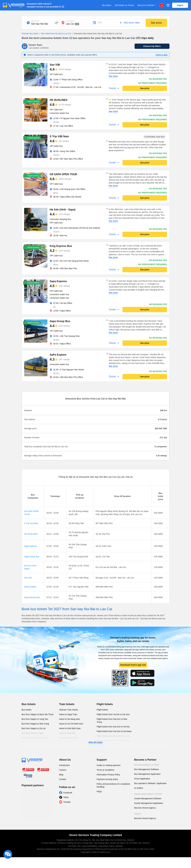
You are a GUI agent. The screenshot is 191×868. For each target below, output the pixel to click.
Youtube (67, 802)
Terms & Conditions (106, 770)
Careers (63, 770)
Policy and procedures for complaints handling (113, 785)
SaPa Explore (30, 587)
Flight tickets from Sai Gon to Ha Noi (113, 727)
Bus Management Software (147, 769)
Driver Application (142, 779)
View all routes (96, 742)
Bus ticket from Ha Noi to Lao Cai (55, 34)
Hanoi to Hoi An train (69, 738)
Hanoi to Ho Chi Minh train (71, 724)
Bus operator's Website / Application (150, 783)
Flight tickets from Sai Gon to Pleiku (113, 741)
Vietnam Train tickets (69, 710)
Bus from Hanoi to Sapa (33, 733)
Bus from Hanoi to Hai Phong (35, 738)
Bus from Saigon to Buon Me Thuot (38, 714)
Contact (63, 779)
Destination (70, 21)
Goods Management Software (148, 798)
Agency (138, 814)
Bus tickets (29, 704)
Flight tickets (105, 704)
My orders (107, 5)
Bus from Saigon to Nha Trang (35, 724)
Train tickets (67, 704)
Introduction (65, 765)
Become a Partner (147, 5)
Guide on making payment (109, 765)
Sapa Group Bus (32, 557)
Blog (61, 775)
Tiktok (66, 797)
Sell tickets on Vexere (124, 5)
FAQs (99, 791)
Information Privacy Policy (108, 775)
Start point (35, 21)
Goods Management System (148, 794)
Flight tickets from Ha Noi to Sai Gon (113, 714)
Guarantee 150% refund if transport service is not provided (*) (44, 5)
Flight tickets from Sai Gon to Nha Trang (112, 721)
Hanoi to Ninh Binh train (70, 728)
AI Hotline (139, 788)
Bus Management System (147, 765)
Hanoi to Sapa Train (68, 714)
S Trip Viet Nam (31, 523)
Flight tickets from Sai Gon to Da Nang (114, 731)
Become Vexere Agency (145, 808)
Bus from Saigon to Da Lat (34, 728)
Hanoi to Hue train (67, 733)
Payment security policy (107, 779)
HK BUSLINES (31, 534)
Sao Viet (28, 578)
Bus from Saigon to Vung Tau (35, 719)
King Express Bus (32, 597)
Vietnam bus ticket (30, 34)
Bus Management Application (147, 774)
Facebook (68, 793)
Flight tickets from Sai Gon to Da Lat (113, 736)
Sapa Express (30, 546)
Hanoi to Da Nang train (70, 719)
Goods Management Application (149, 803)
